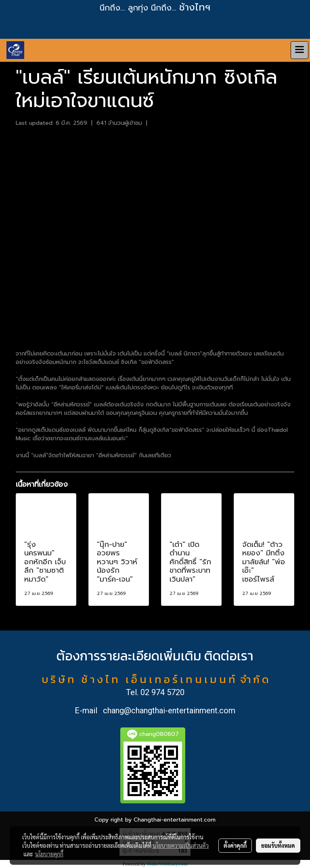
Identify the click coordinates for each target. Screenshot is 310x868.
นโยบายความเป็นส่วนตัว (181, 845)
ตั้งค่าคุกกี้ (235, 845)
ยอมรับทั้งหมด (278, 845)
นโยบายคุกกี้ (49, 854)
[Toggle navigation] (300, 50)
